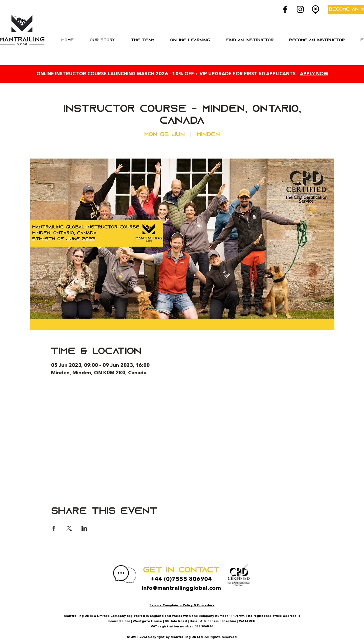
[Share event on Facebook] (54, 528)
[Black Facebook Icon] (285, 9)
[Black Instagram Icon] (300, 9)
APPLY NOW (314, 74)
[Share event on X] (69, 528)
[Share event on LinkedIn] (84, 528)
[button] (190, 40)
